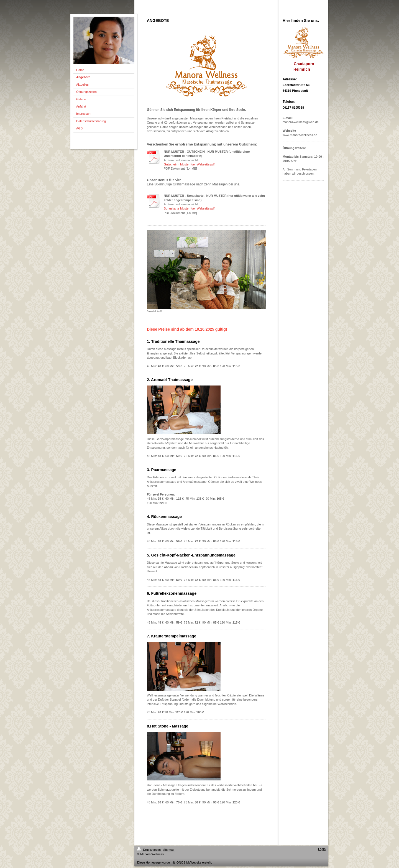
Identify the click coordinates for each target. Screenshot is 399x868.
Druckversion (149, 850)
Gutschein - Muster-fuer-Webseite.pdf (189, 164)
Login (322, 849)
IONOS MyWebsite (189, 862)
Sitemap (169, 850)
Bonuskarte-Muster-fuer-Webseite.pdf (189, 208)
